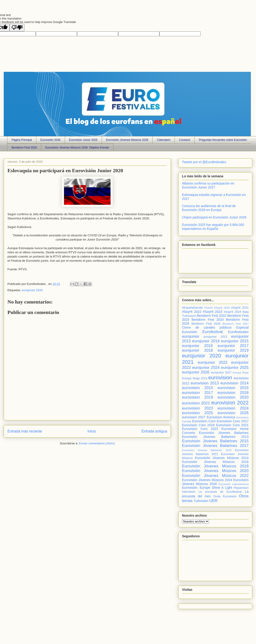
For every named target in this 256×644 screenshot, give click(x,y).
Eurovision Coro (204, 421)
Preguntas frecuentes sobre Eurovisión (223, 140)
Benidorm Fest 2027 (236, 324)
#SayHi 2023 (213, 312)
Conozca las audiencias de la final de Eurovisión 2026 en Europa (209, 208)
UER (214, 501)
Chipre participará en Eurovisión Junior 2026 (214, 217)
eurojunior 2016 (197, 346)
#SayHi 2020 (222, 308)
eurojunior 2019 (233, 350)
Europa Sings (241, 373)
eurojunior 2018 (197, 350)
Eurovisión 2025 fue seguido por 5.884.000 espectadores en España (213, 227)
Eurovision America (221, 417)
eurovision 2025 (197, 413)
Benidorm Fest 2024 (208, 320)
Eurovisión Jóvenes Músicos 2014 (222, 458)
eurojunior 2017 (233, 346)
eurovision (220, 378)
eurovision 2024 (233, 408)
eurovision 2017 (197, 393)
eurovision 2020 (233, 397)
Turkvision (201, 501)
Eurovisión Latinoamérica (234, 484)
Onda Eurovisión (225, 496)
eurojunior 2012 (215, 337)
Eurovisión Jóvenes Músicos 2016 (215, 462)
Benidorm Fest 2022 (212, 316)
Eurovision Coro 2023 (200, 429)
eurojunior (191, 336)
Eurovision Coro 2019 (198, 425)
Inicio (92, 431)
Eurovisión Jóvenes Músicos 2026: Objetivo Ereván (77, 148)
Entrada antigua (154, 431)
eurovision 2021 (196, 403)
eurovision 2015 (197, 388)
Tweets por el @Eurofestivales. (204, 162)
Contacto (185, 140)
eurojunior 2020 (32, 290)
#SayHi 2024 (233, 312)
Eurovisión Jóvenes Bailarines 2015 (215, 441)
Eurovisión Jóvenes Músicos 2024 (207, 480)
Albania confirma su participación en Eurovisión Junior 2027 (208, 185)
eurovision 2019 (197, 397)
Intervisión (189, 492)
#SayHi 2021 (240, 308)
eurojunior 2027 (221, 373)
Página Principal (22, 140)
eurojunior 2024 (206, 368)
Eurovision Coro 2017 (233, 421)
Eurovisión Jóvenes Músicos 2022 (215, 476)
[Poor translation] (17, 28)
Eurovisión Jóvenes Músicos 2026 (127, 140)
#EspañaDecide (192, 308)
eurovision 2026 (233, 413)
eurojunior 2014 (206, 341)
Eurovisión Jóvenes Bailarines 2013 (215, 437)
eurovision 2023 (197, 408)
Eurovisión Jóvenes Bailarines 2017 (215, 446)
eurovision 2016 (233, 388)
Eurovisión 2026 (51, 140)
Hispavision (241, 488)
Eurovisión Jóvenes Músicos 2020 (215, 471)
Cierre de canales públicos (207, 327)
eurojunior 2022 (212, 362)
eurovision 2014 (234, 383)
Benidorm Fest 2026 (24, 148)
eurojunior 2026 (196, 372)
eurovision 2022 (230, 403)
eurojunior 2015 (235, 341)
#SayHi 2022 (192, 312)
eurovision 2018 (233, 393)
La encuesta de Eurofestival (220, 492)
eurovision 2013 (205, 383)
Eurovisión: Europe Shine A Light (207, 488)
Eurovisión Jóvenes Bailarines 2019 (207, 450)
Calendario (164, 140)
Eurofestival (212, 332)
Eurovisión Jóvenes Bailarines (224, 433)
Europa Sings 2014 (195, 378)
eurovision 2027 (194, 417)
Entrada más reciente (25, 431)
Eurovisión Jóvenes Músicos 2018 (215, 466)
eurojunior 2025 (235, 368)
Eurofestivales (238, 332)
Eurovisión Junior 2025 (83, 140)
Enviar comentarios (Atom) (97, 443)
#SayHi (208, 308)
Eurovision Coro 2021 (232, 425)
